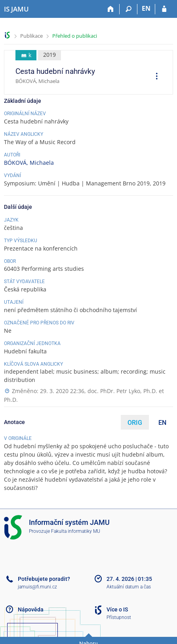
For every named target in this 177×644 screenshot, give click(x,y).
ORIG (135, 423)
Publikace (31, 36)
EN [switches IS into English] (146, 8)
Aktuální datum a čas (129, 587)
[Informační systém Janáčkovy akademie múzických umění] (16, 9)
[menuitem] (154, 77)
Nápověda (31, 609)
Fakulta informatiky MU (76, 531)
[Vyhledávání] (128, 9)
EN (162, 423)
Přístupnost (119, 617)
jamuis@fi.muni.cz (37, 587)
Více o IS (117, 609)
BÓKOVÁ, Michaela (29, 163)
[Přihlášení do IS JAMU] (164, 9)
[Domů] (111, 9)
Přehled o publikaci (75, 36)
